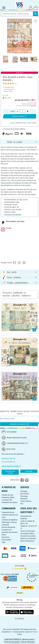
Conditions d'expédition (10, 520)
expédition (34, 105)
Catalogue (24, 491)
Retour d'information (27, 541)
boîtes (27, 183)
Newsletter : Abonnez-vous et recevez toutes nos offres (19, 413)
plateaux (18, 183)
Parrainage (24, 496)
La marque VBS (7, 500)
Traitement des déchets (10, 502)
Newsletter (24, 499)
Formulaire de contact (10, 472)
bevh (17, 574)
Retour (4, 535)
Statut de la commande (28, 538)
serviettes (26, 175)
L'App (3, 542)
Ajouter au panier (19, 116)
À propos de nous (7, 495)
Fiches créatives (26, 501)
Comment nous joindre (28, 536)
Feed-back (29, 471)
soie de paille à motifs (18, 150)
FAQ (22, 504)
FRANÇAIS (19, 619)
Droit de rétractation (8, 527)
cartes (34, 183)
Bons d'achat (25, 494)
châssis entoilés (6, 183)
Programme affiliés (8, 497)
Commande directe (8, 512)
